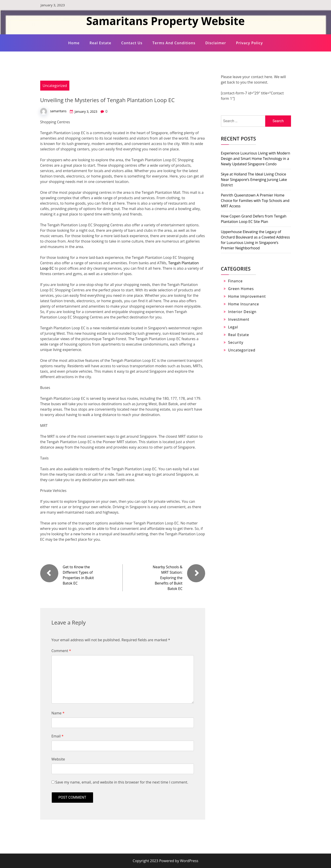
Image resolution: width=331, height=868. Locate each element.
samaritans (58, 111)
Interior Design (242, 312)
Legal (233, 327)
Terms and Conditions (174, 43)
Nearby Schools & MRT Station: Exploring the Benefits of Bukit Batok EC (168, 578)
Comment (61, 651)
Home (74, 43)
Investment (239, 319)
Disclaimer (216, 43)
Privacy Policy (250, 43)
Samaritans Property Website (165, 21)
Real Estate (100, 43)
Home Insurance (244, 304)
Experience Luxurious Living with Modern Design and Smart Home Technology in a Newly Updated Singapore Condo (256, 159)
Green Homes (241, 289)
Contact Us (132, 43)
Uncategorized (55, 86)
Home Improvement (247, 296)
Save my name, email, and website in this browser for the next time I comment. (122, 782)
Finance (235, 281)
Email (58, 736)
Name (58, 713)
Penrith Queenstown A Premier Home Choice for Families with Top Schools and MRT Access (255, 201)
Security (236, 342)
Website (58, 759)
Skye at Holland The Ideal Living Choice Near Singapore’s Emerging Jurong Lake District (254, 180)
